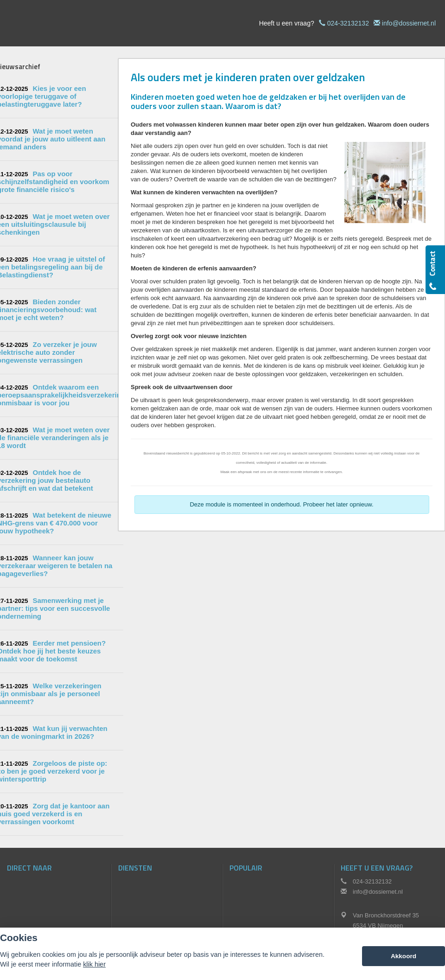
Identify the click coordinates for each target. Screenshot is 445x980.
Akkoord (404, 956)
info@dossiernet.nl (409, 23)
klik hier (94, 964)
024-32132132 (348, 23)
